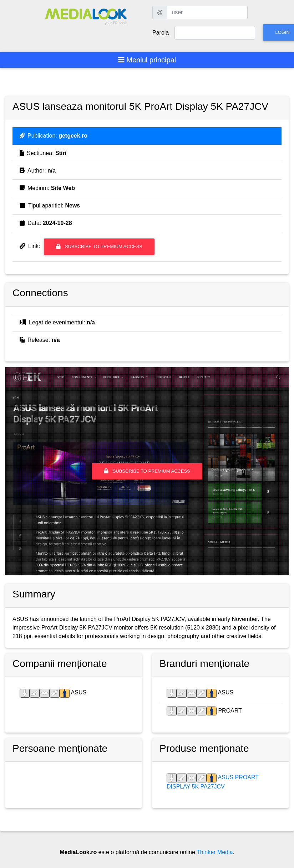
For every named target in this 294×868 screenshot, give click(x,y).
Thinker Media (215, 852)
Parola (161, 33)
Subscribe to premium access (99, 246)
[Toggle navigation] (147, 60)
